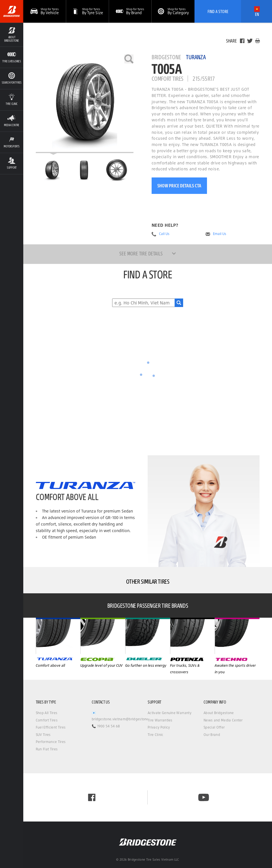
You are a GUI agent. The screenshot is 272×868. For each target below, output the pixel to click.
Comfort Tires (47, 720)
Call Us (164, 234)
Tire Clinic (156, 735)
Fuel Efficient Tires (51, 727)
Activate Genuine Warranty (170, 713)
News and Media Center (223, 720)
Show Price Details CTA (179, 186)
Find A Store (218, 11)
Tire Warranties (160, 720)
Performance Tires (51, 742)
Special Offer (214, 727)
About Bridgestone (219, 713)
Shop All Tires (47, 713)
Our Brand (212, 735)
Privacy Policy (159, 727)
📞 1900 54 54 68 (106, 726)
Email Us (220, 234)
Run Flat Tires (47, 749)
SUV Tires (43, 735)
